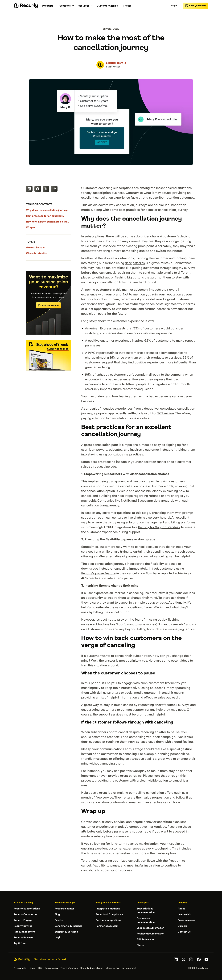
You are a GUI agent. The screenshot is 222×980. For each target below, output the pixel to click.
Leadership (184, 914)
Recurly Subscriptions (27, 909)
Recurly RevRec (23, 926)
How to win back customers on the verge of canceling (47, 222)
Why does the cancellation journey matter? (47, 210)
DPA (40, 968)
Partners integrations (108, 920)
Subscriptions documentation (146, 911)
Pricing (127, 6)
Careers (183, 926)
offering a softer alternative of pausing (109, 556)
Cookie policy (51, 968)
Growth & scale (35, 248)
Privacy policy (21, 968)
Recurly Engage (23, 920)
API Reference (145, 939)
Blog (57, 914)
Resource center (64, 909)
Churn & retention (37, 253)
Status (140, 945)
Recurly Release (23, 938)
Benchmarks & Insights (68, 926)
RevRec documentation (150, 934)
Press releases (186, 920)
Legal (33, 968)
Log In (174, 6)
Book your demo (196, 6)
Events (59, 920)
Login (58, 938)
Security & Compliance (109, 914)
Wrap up (31, 227)
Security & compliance (92, 968)
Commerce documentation (146, 920)
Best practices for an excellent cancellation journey (44, 216)
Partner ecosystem (107, 926)
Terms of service (69, 968)
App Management (24, 932)
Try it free (20, 943)
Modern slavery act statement (121, 968)
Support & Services (66, 932)
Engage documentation (150, 928)
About (181, 909)
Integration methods (108, 909)
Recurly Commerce (25, 914)
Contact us (184, 932)
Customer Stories (107, 6)
